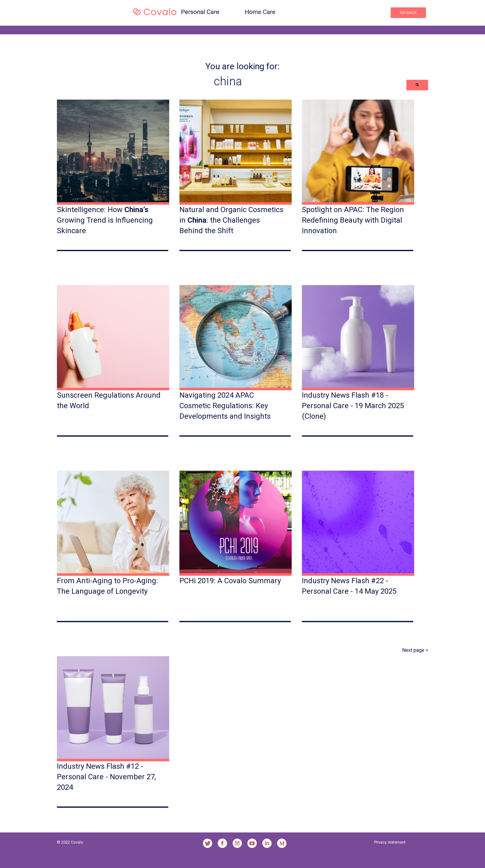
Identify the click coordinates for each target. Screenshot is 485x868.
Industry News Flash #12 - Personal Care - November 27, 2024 (106, 777)
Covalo (77, 842)
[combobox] (232, 81)
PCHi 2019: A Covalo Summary (230, 581)
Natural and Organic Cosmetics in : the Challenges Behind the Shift (231, 220)
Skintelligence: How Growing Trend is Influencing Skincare (105, 220)
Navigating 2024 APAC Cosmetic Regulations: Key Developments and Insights (225, 406)
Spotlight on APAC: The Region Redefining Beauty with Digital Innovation (353, 220)
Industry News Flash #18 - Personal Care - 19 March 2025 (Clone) (353, 406)
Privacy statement (390, 842)
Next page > (415, 650)
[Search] (417, 85)
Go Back (408, 13)
